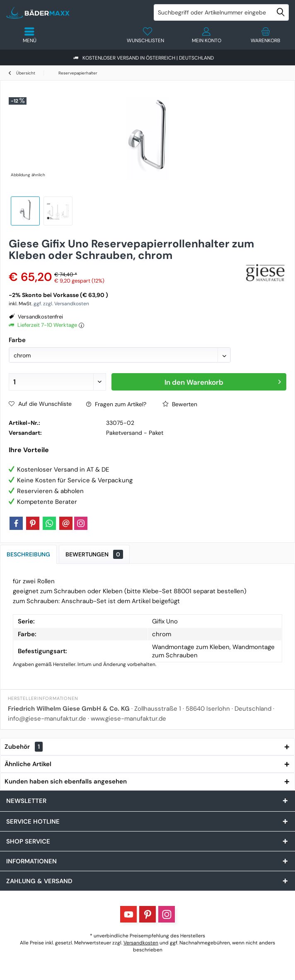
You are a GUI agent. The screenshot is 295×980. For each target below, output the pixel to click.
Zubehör (24, 747)
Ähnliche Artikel (28, 764)
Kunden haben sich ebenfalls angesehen (66, 781)
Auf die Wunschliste (40, 404)
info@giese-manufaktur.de (47, 719)
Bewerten (180, 404)
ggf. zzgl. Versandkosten (61, 304)
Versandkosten (141, 943)
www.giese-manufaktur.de (128, 719)
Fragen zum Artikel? (116, 404)
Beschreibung (28, 554)
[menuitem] (266, 35)
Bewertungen (94, 554)
